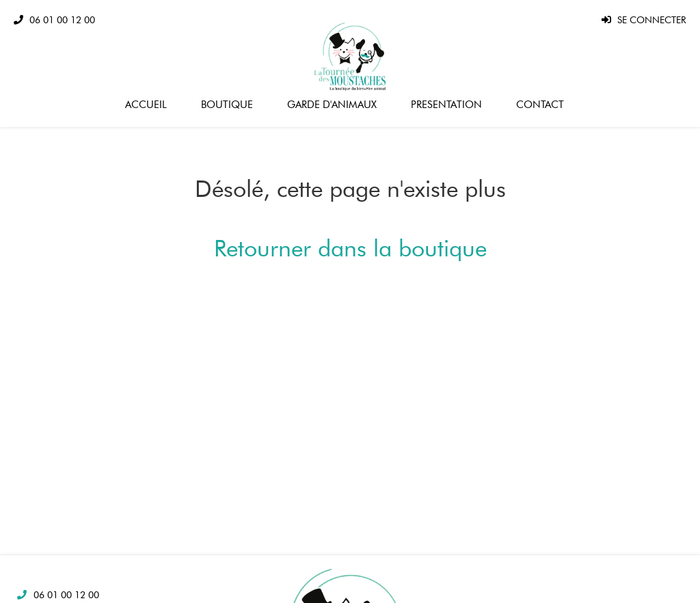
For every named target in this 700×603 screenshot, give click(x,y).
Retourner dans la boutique (350, 248)
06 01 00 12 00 (66, 595)
